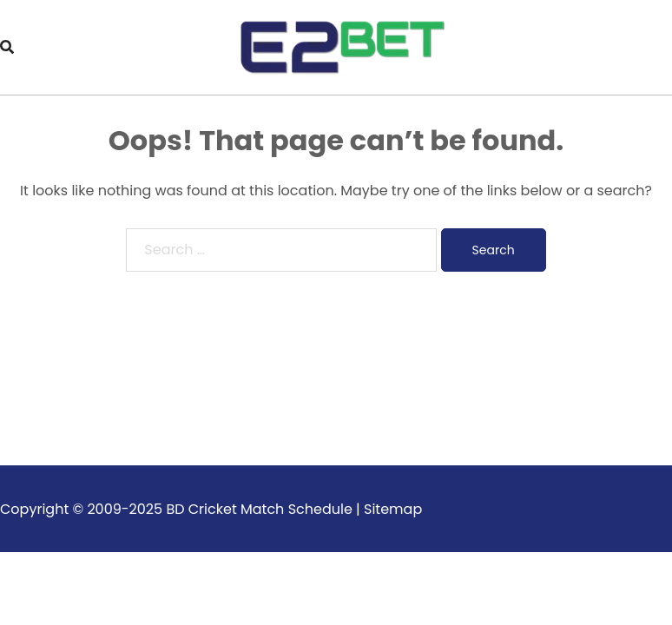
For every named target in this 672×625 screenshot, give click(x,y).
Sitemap (393, 509)
